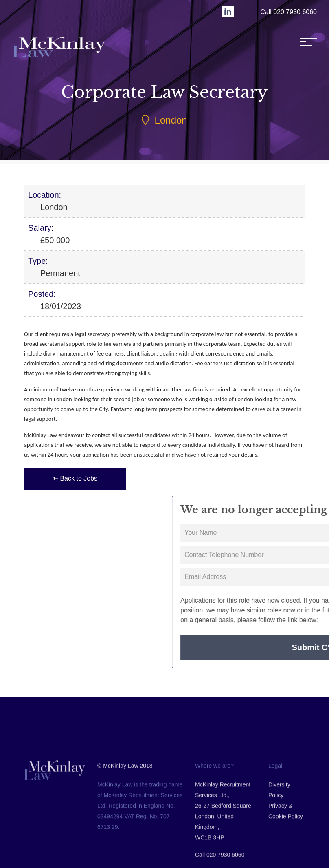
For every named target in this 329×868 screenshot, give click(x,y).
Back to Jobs (75, 478)
